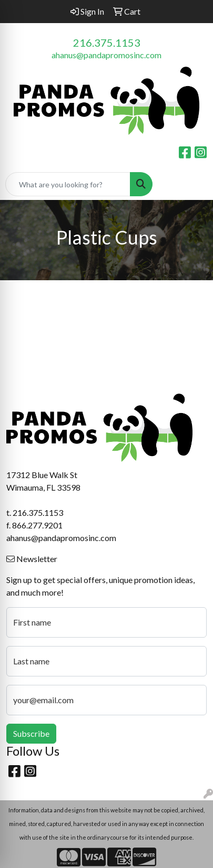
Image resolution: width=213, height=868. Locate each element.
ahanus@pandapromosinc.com (106, 55)
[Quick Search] (68, 184)
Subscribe (31, 733)
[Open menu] (192, 184)
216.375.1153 (107, 43)
